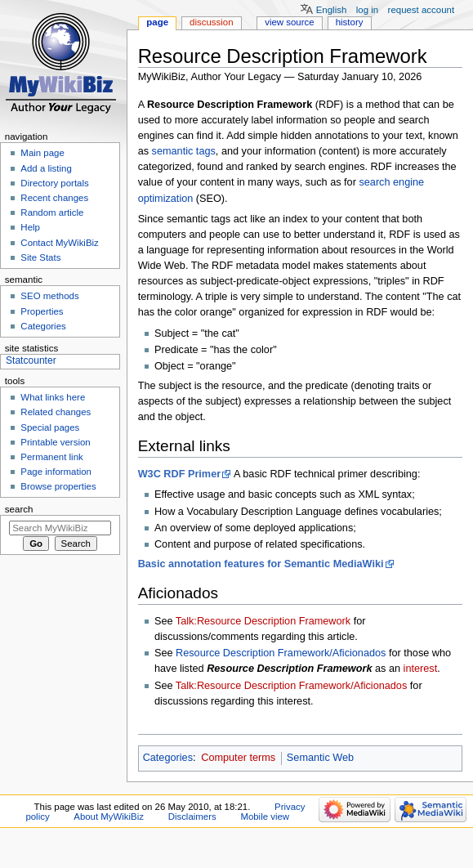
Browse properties (58, 486)
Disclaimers (192, 817)
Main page (42, 153)
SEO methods (49, 296)
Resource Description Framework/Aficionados (281, 653)
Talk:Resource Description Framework (263, 621)
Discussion (211, 22)
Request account (422, 10)
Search (19, 509)
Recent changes (54, 198)
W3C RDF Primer (180, 474)
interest (421, 669)
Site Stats (40, 257)
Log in (367, 10)
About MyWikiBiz (109, 817)
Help (30, 227)
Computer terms (238, 758)
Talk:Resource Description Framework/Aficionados (291, 686)
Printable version (55, 442)
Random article (52, 213)
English (332, 10)
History (350, 22)
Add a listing (46, 168)
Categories (168, 758)
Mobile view (265, 817)
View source (289, 22)
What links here (53, 397)
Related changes (56, 412)
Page (157, 22)
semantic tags (184, 151)
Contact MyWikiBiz (59, 243)
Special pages (50, 427)
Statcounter (31, 360)
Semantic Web (320, 758)
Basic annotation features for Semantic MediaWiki (261, 564)
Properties (42, 311)
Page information (56, 472)
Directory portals (54, 183)
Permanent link (51, 457)
